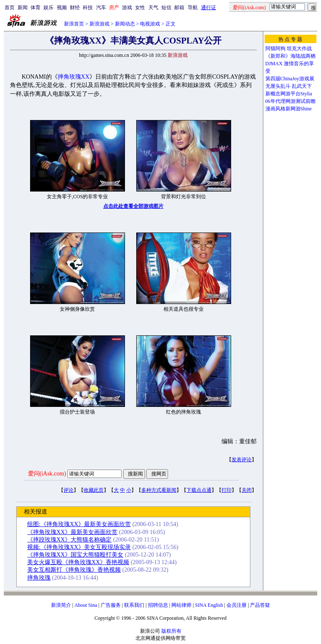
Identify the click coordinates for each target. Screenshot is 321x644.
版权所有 (171, 631)
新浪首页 (74, 24)
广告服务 (111, 605)
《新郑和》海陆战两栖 (290, 56)
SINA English (209, 605)
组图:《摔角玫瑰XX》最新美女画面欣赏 (79, 524)
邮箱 (179, 8)
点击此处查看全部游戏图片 (133, 206)
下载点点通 (199, 490)
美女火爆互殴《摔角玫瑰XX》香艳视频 (78, 562)
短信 (166, 8)
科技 (88, 8)
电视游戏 (150, 24)
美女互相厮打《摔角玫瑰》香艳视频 (74, 570)
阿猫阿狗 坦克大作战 (289, 49)
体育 (36, 8)
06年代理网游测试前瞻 (290, 101)
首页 (10, 8)
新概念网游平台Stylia (289, 94)
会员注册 (237, 605)
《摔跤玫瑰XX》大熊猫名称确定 (69, 540)
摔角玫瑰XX (74, 77)
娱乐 (48, 8)
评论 (69, 490)
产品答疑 (260, 605)
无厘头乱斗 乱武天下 (289, 86)
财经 (75, 8)
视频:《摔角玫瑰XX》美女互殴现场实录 (79, 547)
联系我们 (134, 605)
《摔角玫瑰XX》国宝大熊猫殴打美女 (75, 555)
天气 (153, 8)
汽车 (101, 8)
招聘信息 (158, 605)
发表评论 (242, 460)
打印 (227, 490)
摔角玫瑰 (39, 578)
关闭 (247, 490)
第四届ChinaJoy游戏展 (290, 79)
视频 (62, 8)
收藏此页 (94, 490)
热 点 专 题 (290, 39)
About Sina (86, 605)
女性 (140, 8)
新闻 (23, 8)
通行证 (209, 8)
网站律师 (181, 605)
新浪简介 (61, 605)
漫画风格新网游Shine (289, 109)
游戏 (127, 8)
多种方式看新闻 (159, 490)
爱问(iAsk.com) (47, 474)
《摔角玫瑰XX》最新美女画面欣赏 (72, 532)
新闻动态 (125, 24)
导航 (193, 8)
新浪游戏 (99, 24)
